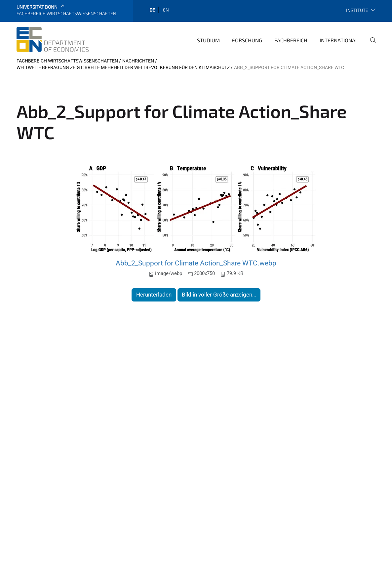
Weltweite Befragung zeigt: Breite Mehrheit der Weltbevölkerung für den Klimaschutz (123, 67)
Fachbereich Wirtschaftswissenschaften (67, 61)
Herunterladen (154, 295)
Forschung (247, 40)
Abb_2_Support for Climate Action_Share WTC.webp (196, 263)
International (339, 40)
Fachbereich (291, 40)
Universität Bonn (41, 7)
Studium (208, 40)
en (166, 10)
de (152, 10)
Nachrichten (138, 61)
